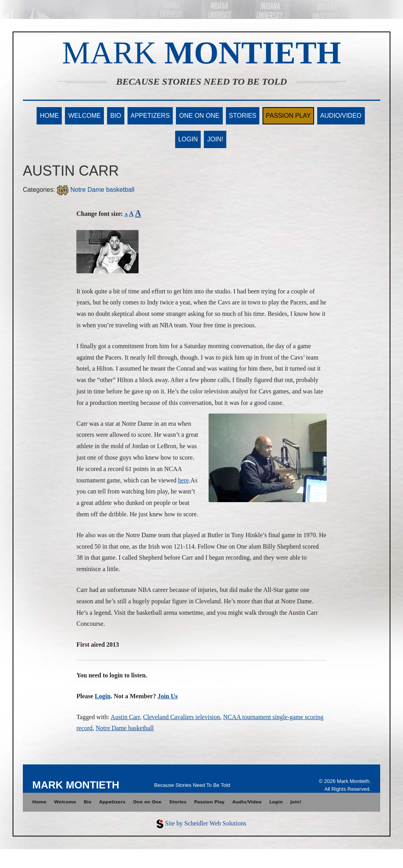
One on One (199, 116)
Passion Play (288, 116)
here (183, 480)
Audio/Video (341, 116)
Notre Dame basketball (95, 190)
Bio (116, 116)
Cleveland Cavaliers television (182, 717)
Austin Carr (125, 717)
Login (188, 139)
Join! (215, 139)
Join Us (167, 696)
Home (49, 116)
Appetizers (150, 116)
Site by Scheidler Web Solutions (205, 823)
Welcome (84, 116)
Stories (243, 116)
